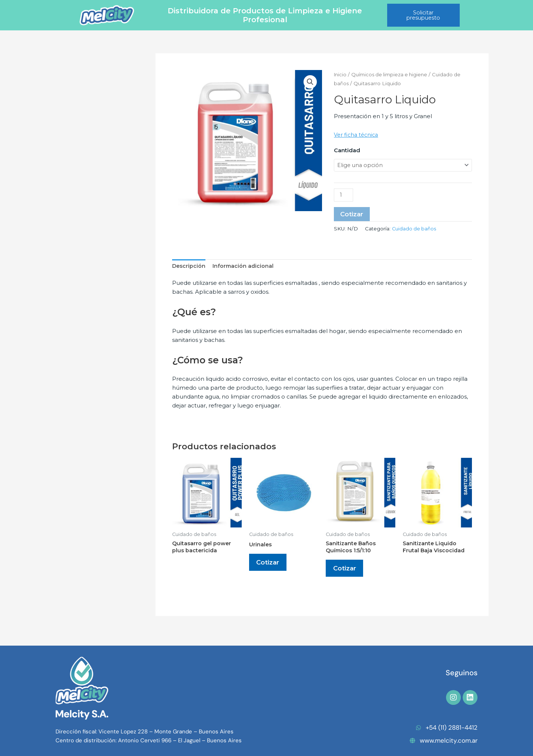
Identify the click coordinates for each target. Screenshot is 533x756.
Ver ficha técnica (357, 135)
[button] (310, 82)
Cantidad (347, 150)
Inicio (341, 74)
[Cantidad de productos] (344, 196)
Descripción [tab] (189, 268)
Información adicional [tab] (244, 268)
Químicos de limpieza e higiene (393, 74)
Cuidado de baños (415, 230)
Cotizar (353, 215)
